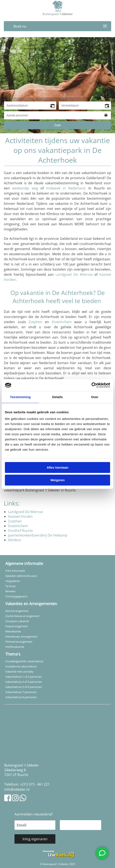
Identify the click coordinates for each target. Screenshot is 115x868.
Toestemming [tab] (20, 397)
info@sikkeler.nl (17, 789)
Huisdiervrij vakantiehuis (21, 666)
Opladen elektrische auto (21, 576)
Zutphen (35, 322)
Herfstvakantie (15, 647)
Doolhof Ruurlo (20, 531)
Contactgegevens (16, 596)
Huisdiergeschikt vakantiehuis (24, 661)
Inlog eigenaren (35, 839)
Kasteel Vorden (20, 516)
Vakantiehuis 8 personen (21, 697)
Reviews (10, 591)
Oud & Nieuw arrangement (22, 616)
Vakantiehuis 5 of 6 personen (24, 687)
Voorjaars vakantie (17, 621)
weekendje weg (25, 188)
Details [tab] (57, 397)
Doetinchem (62, 322)
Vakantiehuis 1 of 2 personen (24, 677)
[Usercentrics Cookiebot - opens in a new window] (91, 385)
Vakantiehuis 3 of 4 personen (24, 682)
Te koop (10, 586)
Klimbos (15, 540)
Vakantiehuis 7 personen (21, 692)
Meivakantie (13, 631)
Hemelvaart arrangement (21, 636)
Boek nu (20, 26)
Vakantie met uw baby (19, 672)
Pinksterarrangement (19, 642)
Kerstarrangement (17, 611)
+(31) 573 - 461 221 (35, 784)
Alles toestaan (57, 467)
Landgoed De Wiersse (74, 274)
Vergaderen (13, 581)
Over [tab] (95, 397)
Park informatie (15, 571)
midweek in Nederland (66, 188)
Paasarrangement (17, 626)
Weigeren (57, 480)
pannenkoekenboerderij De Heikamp (38, 535)
